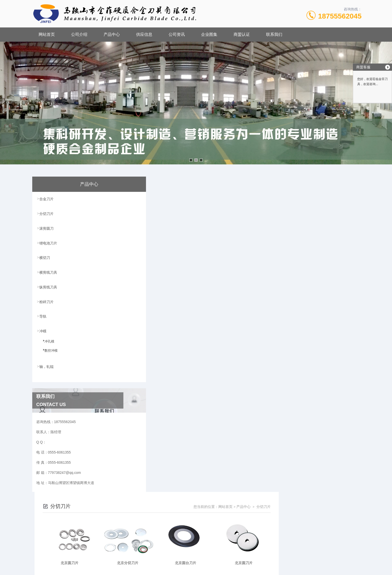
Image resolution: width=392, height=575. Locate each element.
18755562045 (340, 16)
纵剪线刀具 (48, 286)
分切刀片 (47, 213)
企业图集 (209, 34)
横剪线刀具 (48, 271)
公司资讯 (177, 34)
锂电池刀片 (48, 242)
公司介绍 (79, 34)
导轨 (43, 315)
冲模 (43, 329)
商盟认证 (242, 34)
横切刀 (45, 257)
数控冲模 (48, 352)
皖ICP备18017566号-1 (239, 523)
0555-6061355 (170, 515)
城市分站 (57, 569)
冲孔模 (46, 343)
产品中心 (112, 34)
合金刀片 (47, 199)
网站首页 (47, 34)
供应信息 (144, 34)
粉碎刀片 (47, 300)
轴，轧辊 (47, 365)
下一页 (254, 478)
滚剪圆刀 (47, 228)
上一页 (225, 478)
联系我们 (274, 34)
